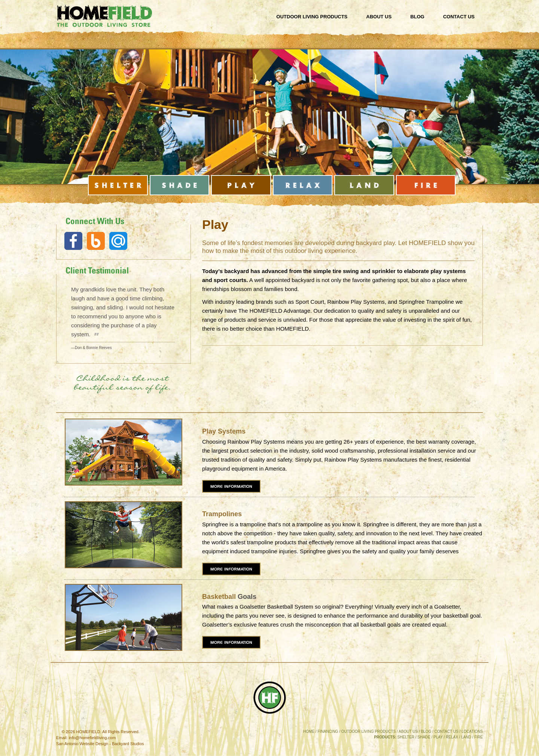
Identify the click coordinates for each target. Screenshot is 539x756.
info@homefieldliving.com (92, 738)
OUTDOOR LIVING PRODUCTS (369, 731)
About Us (379, 17)
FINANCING (328, 731)
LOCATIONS (472, 731)
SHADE (424, 737)
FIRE (479, 737)
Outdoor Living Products (312, 17)
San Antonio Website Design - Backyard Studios (100, 744)
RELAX (452, 737)
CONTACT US (447, 731)
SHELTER (406, 737)
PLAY (438, 737)
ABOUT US (408, 731)
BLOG (426, 731)
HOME (309, 731)
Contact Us (459, 17)
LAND (466, 737)
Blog (417, 17)
